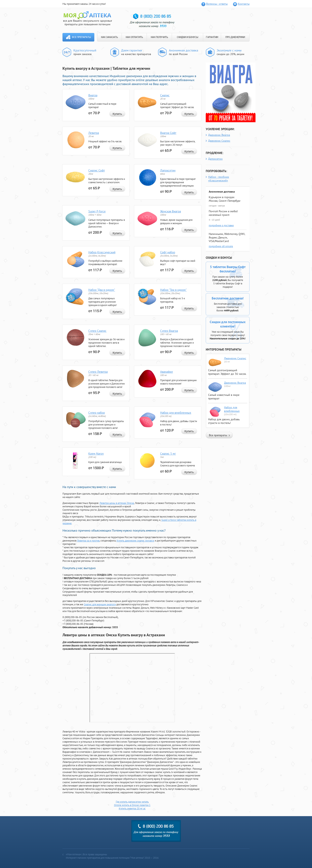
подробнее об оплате (221, 246)
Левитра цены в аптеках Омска (117, 503)
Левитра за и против (88, 541)
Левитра (94, 133)
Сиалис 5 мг (168, 454)
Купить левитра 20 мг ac (132, 808)
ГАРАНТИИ (212, 37)
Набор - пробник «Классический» (219, 179)
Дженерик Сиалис (219, 141)
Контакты (244, 4)
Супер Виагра (169, 331)
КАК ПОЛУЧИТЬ (159, 37)
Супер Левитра (98, 372)
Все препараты (81, 37)
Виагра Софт (168, 133)
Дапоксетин (168, 170)
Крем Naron (96, 454)
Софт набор (168, 252)
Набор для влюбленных (176, 413)
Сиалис (165, 95)
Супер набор (97, 413)
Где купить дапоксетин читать (132, 802)
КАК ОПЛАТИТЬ (134, 37)
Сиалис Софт (97, 170)
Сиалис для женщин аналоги (100, 604)
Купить (117, 114)
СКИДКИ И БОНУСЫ (188, 37)
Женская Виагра (171, 211)
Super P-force (97, 211)
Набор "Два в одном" (102, 290)
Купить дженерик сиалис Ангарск (135, 541)
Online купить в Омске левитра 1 (132, 805)
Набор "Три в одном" (173, 290)
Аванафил (167, 372)
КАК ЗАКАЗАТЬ (109, 37)
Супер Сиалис (97, 331)
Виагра (93, 95)
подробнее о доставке (221, 225)
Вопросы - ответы (217, 4)
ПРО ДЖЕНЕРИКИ (235, 37)
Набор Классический (102, 252)
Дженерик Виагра (219, 135)
